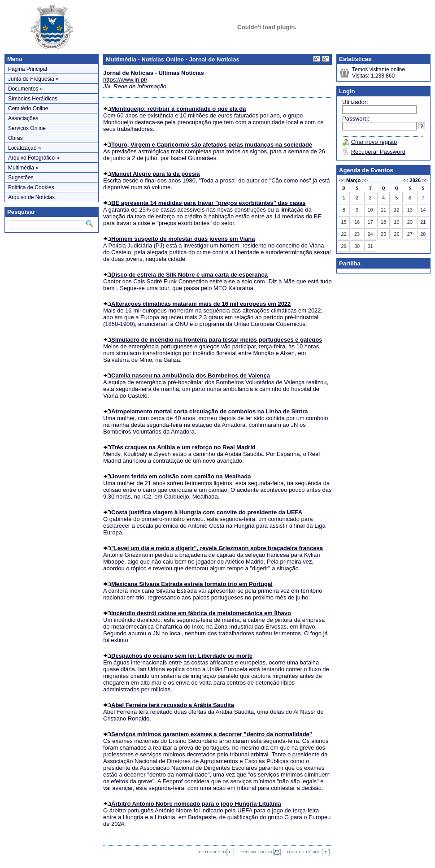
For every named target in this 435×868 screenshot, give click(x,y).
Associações (23, 118)
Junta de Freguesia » (33, 79)
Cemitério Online (28, 108)
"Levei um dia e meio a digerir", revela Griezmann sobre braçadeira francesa (217, 548)
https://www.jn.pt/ (125, 80)
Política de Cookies (31, 187)
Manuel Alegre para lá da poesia (155, 174)
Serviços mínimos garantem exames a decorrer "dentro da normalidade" (212, 734)
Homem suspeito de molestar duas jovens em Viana (183, 239)
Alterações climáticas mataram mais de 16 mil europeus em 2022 (201, 304)
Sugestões (21, 178)
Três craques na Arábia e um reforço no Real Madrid (183, 447)
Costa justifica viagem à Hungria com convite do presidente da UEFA (207, 512)
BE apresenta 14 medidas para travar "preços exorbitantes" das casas (209, 203)
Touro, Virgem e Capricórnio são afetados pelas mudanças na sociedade (212, 145)
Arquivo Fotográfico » (34, 158)
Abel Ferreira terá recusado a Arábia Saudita (173, 705)
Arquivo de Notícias (31, 197)
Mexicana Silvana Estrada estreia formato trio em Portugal (192, 584)
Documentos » (25, 89)
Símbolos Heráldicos (33, 99)
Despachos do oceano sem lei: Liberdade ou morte (182, 656)
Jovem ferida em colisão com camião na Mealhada (181, 476)
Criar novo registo (374, 142)
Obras (15, 138)
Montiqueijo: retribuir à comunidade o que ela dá (178, 109)
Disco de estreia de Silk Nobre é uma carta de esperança (189, 275)
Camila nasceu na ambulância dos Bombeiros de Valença (191, 375)
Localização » (24, 148)
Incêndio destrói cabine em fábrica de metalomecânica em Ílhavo (201, 613)
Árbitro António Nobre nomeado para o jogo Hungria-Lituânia (196, 804)
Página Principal (28, 69)
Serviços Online (27, 128)
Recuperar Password (378, 152)
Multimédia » (23, 168)
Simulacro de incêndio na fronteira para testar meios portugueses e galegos (217, 340)
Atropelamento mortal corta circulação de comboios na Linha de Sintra (209, 411)
